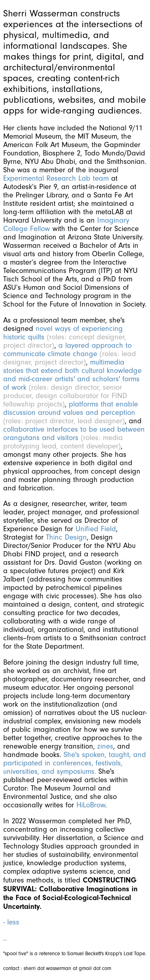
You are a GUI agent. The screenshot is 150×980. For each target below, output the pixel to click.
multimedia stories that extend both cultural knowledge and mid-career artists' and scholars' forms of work (72, 375)
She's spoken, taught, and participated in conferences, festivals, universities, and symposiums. (75, 763)
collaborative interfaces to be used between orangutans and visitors (74, 434)
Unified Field (96, 529)
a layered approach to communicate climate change (67, 350)
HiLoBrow (91, 805)
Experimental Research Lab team (57, 178)
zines (105, 746)
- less (11, 922)
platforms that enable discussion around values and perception (71, 408)
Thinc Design (66, 537)
